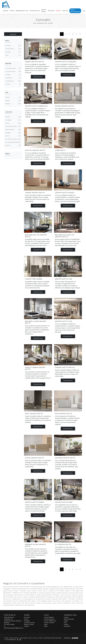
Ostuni (13, 136)
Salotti (66, 621)
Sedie (46, 626)
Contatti (65, 11)
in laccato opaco (13, 71)
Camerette (67, 626)
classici (13, 97)
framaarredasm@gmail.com (15, 628)
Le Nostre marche (29, 623)
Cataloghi (51, 11)
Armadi (66, 624)
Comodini (50, 23)
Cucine (12, 11)
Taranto (13, 145)
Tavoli (46, 624)
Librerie (66, 617)
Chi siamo (27, 617)
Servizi (26, 619)
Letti (65, 623)
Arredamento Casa (22, 11)
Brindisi (13, 117)
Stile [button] (7, 92)
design (13, 101)
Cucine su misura (49, 623)
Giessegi (13, 52)
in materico (13, 78)
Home (35, 23)
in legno (13, 75)
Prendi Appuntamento (75, 11)
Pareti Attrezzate (69, 619)
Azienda (5, 11)
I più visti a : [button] (9, 112)
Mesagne (13, 133)
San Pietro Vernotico (13, 139)
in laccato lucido (13, 68)
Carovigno (13, 120)
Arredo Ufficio (44, 11)
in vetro (13, 84)
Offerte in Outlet (29, 624)
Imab (13, 55)
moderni (13, 104)
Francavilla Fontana (13, 126)
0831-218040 (11, 624)
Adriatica (13, 46)
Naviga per (13, 34)
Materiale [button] (8, 63)
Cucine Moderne (49, 617)
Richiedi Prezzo (38, 77)
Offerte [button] (8, 154)
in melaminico (13, 81)
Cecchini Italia (13, 49)
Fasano (13, 123)
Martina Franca (13, 130)
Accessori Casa (35, 11)
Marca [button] (7, 41)
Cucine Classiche (49, 619)
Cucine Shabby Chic (50, 621)
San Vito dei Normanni (13, 142)
